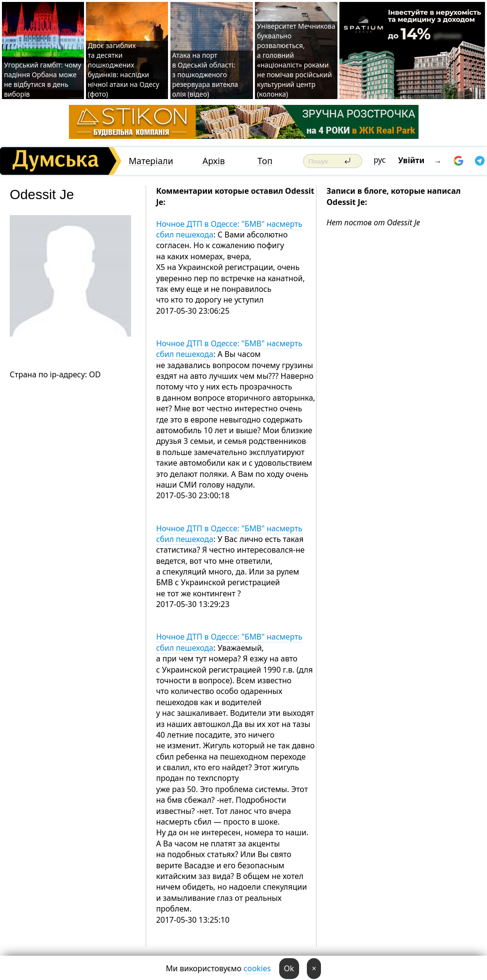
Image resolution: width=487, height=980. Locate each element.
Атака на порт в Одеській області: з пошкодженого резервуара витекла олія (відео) (205, 75)
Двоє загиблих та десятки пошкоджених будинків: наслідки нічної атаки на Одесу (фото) (124, 70)
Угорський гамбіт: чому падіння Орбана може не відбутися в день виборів (42, 79)
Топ (265, 161)
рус (380, 160)
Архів (214, 161)
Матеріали (151, 161)
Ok (289, 968)
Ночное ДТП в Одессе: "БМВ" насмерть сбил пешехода (229, 229)
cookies (257, 968)
